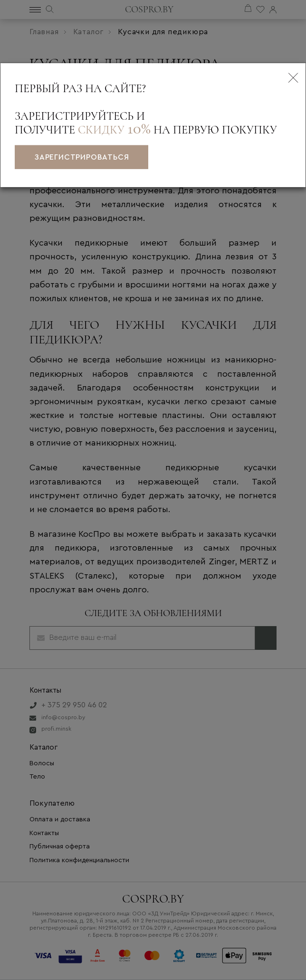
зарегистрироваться (81, 157)
